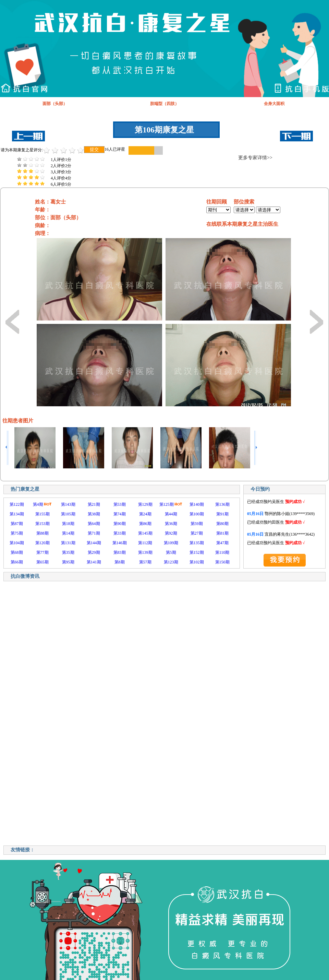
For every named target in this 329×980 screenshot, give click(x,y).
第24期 (145, 514)
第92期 (171, 533)
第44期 (171, 514)
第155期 (42, 514)
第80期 (222, 524)
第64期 (94, 524)
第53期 (120, 504)
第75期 (17, 533)
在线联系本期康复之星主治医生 (242, 224)
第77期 (42, 552)
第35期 (68, 552)
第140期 (197, 504)
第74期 (120, 514)
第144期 (94, 543)
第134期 (17, 514)
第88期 (42, 533)
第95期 (68, 562)
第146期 (120, 543)
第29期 (94, 552)
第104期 (17, 543)
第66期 (17, 562)
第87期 (17, 524)
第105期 (68, 514)
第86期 (145, 524)
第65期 (42, 562)
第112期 (145, 543)
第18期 (68, 524)
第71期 (94, 533)
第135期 (197, 543)
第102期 (197, 562)
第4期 (38, 504)
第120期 (42, 543)
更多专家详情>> (255, 158)
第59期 (197, 524)
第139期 (145, 552)
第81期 (222, 533)
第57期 (145, 562)
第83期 (120, 552)
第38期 (94, 514)
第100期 (197, 514)
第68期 (17, 552)
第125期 (167, 504)
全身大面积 (274, 104)
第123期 (171, 562)
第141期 (94, 562)
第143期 (68, 504)
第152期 (197, 552)
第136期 (222, 504)
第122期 (17, 504)
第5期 (171, 552)
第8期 (120, 562)
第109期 (171, 543)
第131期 (68, 543)
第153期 (42, 524)
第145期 (145, 533)
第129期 (145, 504)
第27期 (197, 533)
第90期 (120, 524)
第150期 (222, 562)
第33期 (120, 533)
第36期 (171, 524)
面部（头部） (55, 104)
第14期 (68, 533)
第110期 (222, 552)
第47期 (222, 543)
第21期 (94, 504)
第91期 (222, 514)
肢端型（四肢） (164, 104)
